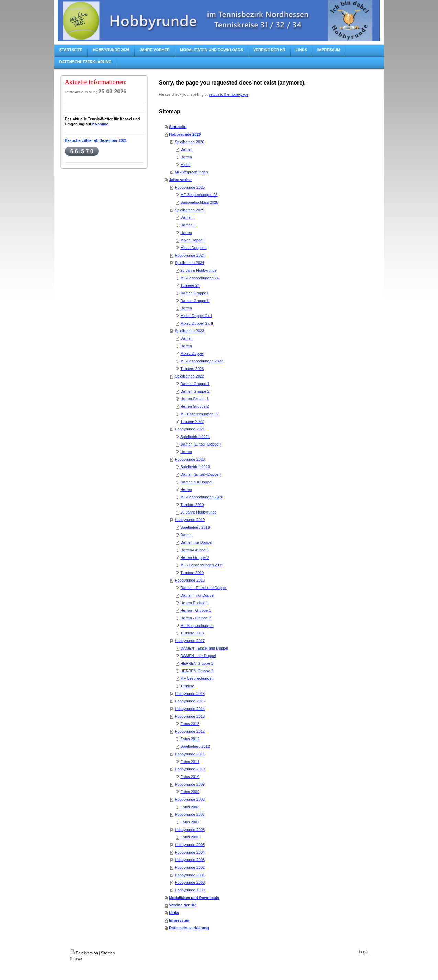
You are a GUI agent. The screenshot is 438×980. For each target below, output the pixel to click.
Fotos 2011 (190, 762)
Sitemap (108, 953)
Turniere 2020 (192, 505)
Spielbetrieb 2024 (190, 263)
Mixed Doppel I (193, 240)
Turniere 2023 (192, 369)
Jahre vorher (181, 180)
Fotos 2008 (190, 807)
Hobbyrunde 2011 (190, 754)
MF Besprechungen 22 (199, 414)
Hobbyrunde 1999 (190, 890)
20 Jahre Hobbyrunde (199, 512)
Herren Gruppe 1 (195, 399)
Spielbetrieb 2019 (195, 527)
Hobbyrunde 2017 (190, 641)
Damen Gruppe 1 (195, 384)
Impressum (179, 920)
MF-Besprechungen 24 (200, 278)
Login (364, 952)
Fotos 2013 (190, 724)
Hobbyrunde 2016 (190, 694)
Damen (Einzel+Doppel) (200, 444)
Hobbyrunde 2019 (190, 520)
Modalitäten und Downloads (194, 898)
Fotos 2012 (190, 739)
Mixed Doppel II (193, 248)
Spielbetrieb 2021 (195, 437)
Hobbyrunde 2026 (185, 134)
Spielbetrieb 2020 (195, 467)
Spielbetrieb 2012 (195, 746)
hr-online (100, 124)
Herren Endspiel (194, 603)
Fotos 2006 (190, 837)
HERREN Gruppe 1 (197, 663)
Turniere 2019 (192, 573)
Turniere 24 (190, 285)
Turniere (187, 686)
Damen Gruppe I (194, 293)
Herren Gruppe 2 (195, 406)
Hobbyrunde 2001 (190, 875)
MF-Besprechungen (192, 172)
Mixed (185, 165)
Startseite (178, 127)
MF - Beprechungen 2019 (202, 565)
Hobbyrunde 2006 (190, 830)
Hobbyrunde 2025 (190, 187)
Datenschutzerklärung (189, 928)
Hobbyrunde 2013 (190, 716)
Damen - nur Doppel (197, 595)
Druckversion (84, 953)
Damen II (188, 225)
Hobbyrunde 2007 (190, 814)
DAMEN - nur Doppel (198, 656)
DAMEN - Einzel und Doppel (204, 648)
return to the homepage (229, 94)
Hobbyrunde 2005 (190, 845)
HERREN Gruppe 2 (197, 671)
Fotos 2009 (190, 792)
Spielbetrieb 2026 (190, 142)
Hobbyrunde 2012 (190, 731)
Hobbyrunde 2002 (190, 867)
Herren (186, 157)
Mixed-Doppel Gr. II (197, 323)
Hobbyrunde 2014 (190, 709)
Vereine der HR (182, 905)
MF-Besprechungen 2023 (202, 361)
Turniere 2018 (192, 633)
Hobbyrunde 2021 (190, 429)
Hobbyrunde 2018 (190, 580)
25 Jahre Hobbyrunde (199, 270)
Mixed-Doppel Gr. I (196, 316)
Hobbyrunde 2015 (190, 701)
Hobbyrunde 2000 (190, 882)
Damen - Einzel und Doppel (204, 588)
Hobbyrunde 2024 (190, 255)
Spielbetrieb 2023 (190, 331)
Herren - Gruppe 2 (196, 618)
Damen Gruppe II (195, 301)
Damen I (188, 217)
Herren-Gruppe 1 (195, 550)
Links (174, 913)
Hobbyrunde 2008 (190, 799)
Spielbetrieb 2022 (190, 376)
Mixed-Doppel (192, 353)
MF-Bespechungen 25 (199, 195)
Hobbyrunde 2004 (190, 852)
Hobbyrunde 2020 (190, 459)
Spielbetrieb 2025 (190, 210)
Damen (186, 149)
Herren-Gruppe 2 (195, 557)
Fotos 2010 (190, 777)
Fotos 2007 (190, 822)
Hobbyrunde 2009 (190, 784)
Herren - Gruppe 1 (196, 610)
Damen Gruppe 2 (195, 391)
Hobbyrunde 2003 (190, 860)
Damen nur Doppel (196, 482)
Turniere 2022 (192, 421)
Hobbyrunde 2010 (190, 769)
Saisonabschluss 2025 (199, 202)
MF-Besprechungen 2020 (202, 497)
